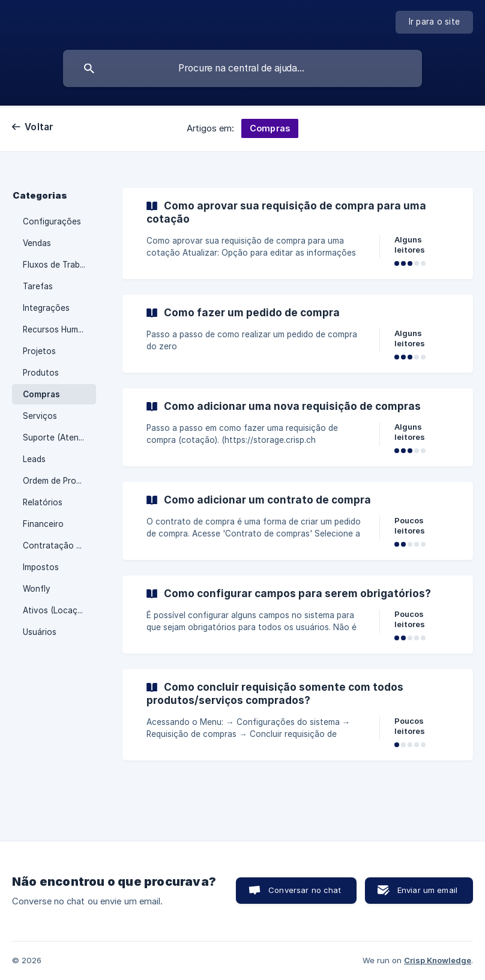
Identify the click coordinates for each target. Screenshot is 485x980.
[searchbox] (242, 68)
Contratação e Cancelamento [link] (59, 546)
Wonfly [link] (37, 589)
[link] (298, 233)
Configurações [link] (52, 221)
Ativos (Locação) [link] (56, 610)
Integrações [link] (46, 308)
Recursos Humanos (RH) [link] (59, 329)
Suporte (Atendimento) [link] (59, 437)
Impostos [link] (41, 567)
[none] (435, 22)
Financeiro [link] (43, 524)
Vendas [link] (37, 243)
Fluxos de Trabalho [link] (59, 265)
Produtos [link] (41, 373)
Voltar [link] (39, 127)
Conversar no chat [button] (305, 890)
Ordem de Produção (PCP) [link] (59, 481)
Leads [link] (34, 459)
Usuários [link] (40, 632)
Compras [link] (41, 394)
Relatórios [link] (43, 502)
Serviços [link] (40, 416)
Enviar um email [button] (427, 890)
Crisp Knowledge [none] (438, 960)
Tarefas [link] (38, 286)
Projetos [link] (39, 351)
